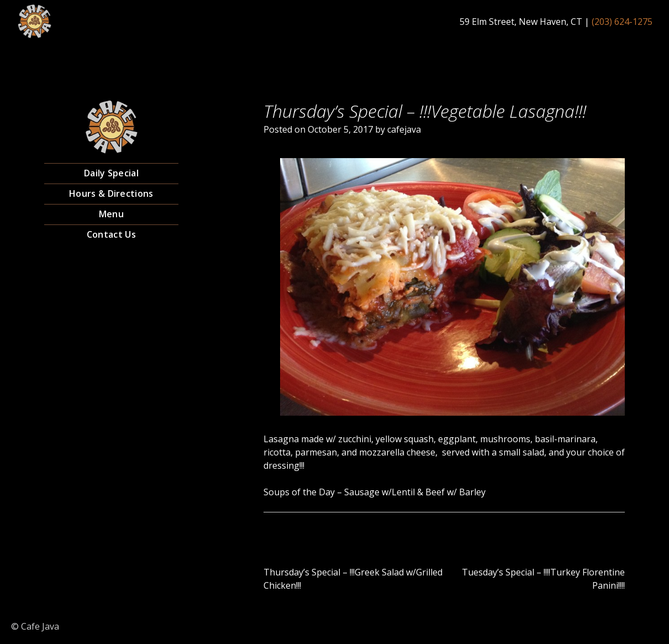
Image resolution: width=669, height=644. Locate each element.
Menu (111, 214)
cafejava (404, 129)
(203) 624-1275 (622, 22)
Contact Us (111, 234)
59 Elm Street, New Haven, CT (521, 22)
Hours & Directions (111, 193)
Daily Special (111, 173)
